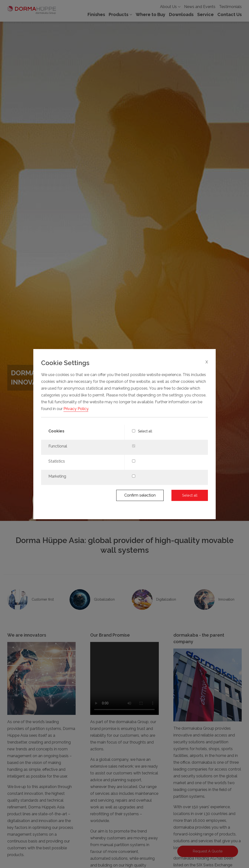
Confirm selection (140, 495)
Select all (142, 431)
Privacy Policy (76, 409)
